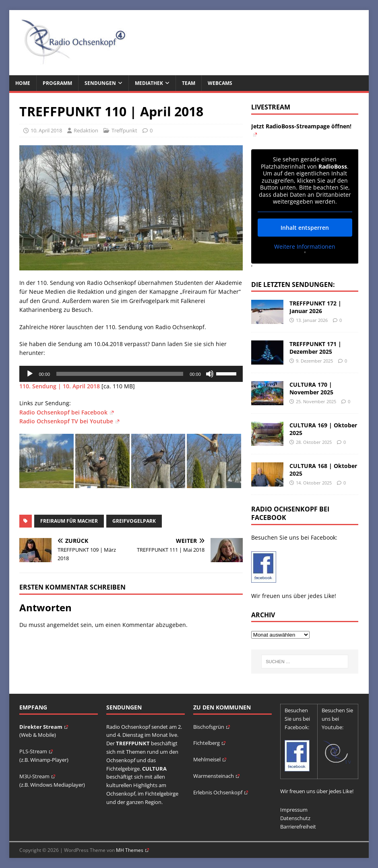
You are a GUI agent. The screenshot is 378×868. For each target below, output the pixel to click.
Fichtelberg (209, 743)
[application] (131, 374)
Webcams (220, 83)
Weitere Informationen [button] (305, 246)
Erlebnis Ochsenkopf (221, 792)
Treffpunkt (124, 130)
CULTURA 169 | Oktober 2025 (323, 429)
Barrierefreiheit (298, 827)
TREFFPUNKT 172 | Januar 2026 (315, 307)
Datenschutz (295, 818)
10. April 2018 (46, 130)
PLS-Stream (36, 751)
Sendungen (100, 83)
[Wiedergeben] (30, 374)
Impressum (294, 810)
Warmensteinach (216, 776)
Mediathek (149, 83)
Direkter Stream (44, 727)
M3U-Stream (37, 776)
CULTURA (154, 769)
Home (23, 83)
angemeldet (63, 625)
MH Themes (132, 850)
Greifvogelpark (134, 521)
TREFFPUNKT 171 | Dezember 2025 (315, 347)
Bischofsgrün (212, 727)
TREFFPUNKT (133, 743)
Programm (57, 83)
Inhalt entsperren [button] (305, 227)
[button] (18, 850)
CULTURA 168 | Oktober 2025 (323, 469)
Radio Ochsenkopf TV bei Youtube (69, 421)
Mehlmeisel (210, 759)
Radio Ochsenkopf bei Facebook (66, 412)
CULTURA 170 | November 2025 (311, 388)
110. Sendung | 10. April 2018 (60, 386)
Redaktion (86, 130)
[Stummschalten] (210, 374)
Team (189, 83)
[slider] (120, 374)
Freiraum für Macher (69, 521)
